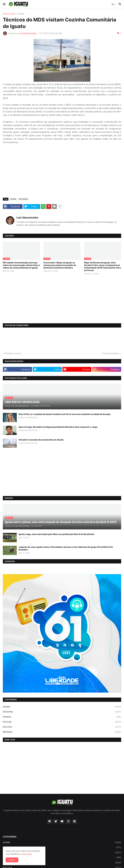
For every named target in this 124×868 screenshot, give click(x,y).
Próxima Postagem (111, 353)
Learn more (27, 854)
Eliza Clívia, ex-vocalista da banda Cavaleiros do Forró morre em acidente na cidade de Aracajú (64, 414)
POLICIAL (62, 722)
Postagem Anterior (13, 353)
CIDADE (21, 14)
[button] (4, 4)
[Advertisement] (62, 174)
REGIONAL (62, 732)
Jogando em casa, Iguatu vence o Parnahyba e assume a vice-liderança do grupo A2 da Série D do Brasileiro (66, 548)
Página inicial (9, 14)
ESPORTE (62, 847)
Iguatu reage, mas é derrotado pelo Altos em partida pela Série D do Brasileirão (56, 534)
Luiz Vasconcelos (27, 218)
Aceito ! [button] (12, 860)
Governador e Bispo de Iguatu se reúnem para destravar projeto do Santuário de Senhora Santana (60, 265)
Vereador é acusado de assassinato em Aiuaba (41, 440)
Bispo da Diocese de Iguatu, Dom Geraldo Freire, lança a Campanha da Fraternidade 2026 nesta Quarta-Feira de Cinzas (103, 266)
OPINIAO (62, 717)
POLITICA (62, 727)
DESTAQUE (23, 199)
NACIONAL (62, 712)
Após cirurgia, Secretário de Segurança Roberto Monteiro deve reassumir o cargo (58, 427)
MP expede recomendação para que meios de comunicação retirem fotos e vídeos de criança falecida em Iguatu (21, 265)
